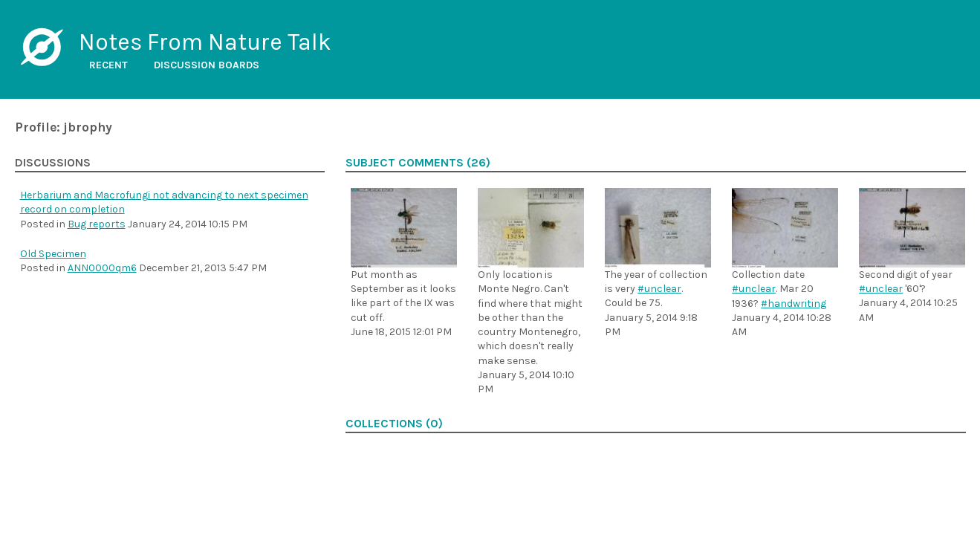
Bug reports (97, 224)
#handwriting (794, 304)
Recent (108, 65)
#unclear (659, 289)
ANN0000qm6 (102, 268)
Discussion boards (207, 65)
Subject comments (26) (418, 163)
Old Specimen (53, 254)
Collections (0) (394, 424)
